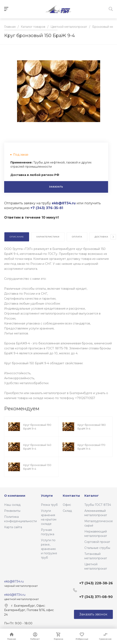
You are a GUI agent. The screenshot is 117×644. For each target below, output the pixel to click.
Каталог (92, 496)
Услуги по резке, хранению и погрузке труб (49, 549)
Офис (67, 505)
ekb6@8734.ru (15, 595)
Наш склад (12, 505)
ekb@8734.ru (14, 581)
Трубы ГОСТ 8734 (98, 505)
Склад (67, 511)
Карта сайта (13, 527)
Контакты (71, 496)
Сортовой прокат (97, 542)
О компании (15, 496)
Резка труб (49, 505)
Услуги (47, 496)
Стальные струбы (97, 548)
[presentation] (113, 237)
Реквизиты (12, 511)
